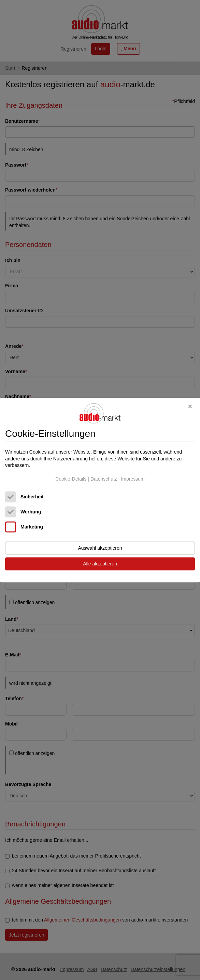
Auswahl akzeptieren (100, 548)
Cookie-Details (71, 479)
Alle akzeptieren (100, 564)
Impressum (133, 479)
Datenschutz (104, 479)
